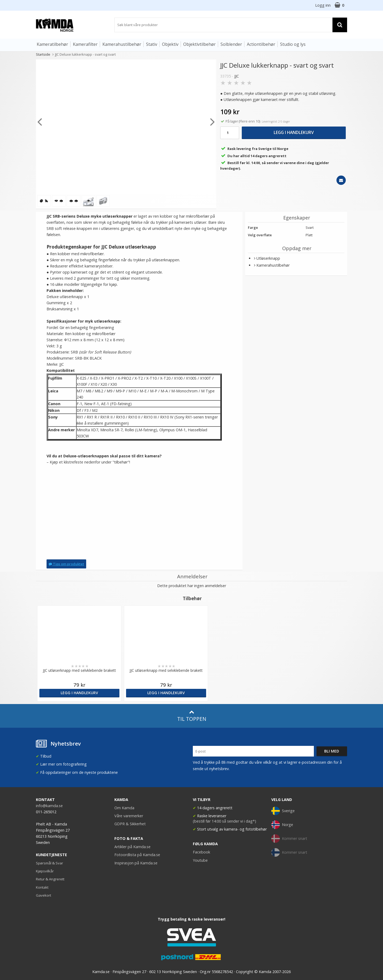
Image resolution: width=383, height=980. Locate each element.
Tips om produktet (66, 564)
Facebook (201, 852)
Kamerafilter (85, 44)
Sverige (283, 811)
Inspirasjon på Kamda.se (136, 863)
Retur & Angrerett (50, 879)
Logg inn (323, 5)
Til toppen (192, 716)
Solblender (231, 44)
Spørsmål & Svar (49, 863)
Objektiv (170, 44)
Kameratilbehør (52, 44)
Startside (43, 54)
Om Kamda (124, 808)
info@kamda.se (49, 806)
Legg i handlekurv (294, 132)
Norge (282, 825)
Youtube (200, 860)
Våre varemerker (129, 816)
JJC (237, 76)
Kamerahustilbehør (122, 44)
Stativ (152, 44)
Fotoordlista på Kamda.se (137, 855)
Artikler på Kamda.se (132, 847)
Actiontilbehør (261, 44)
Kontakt (42, 887)
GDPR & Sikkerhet (130, 824)
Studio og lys (293, 44)
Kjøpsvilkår (45, 871)
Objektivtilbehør (199, 44)
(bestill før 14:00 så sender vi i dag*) (224, 821)
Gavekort (43, 895)
